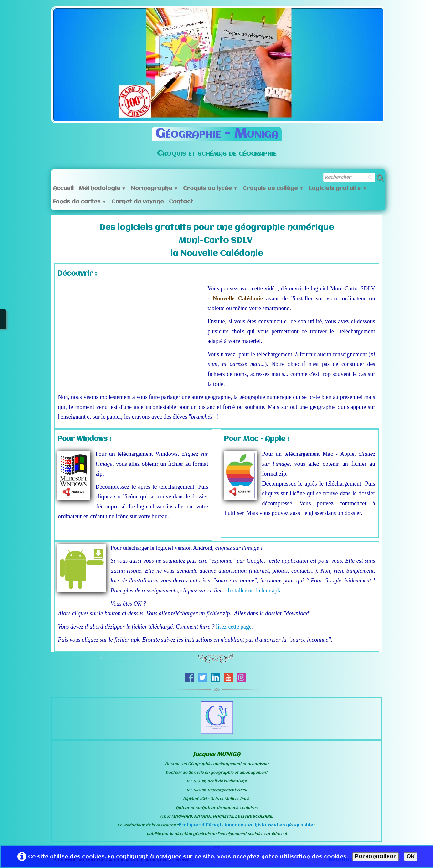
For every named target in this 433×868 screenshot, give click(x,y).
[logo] (217, 140)
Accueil (63, 188)
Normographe (155, 188)
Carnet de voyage (138, 202)
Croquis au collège (273, 188)
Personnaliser (376, 857)
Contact (181, 202)
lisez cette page (234, 627)
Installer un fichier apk (254, 591)
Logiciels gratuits (338, 188)
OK (411, 857)
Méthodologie (102, 188)
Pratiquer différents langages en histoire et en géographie (246, 825)
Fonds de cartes (80, 202)
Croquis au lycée (210, 188)
